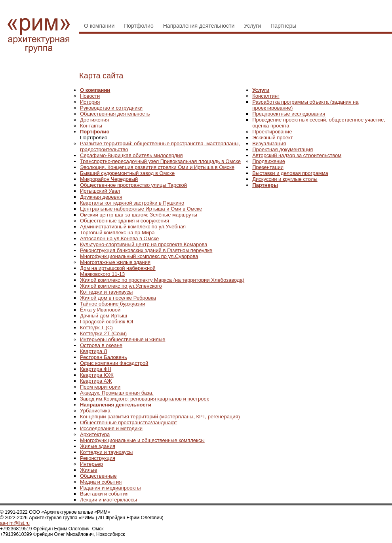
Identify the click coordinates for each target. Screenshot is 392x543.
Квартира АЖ (96, 381)
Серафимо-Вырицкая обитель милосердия (131, 155)
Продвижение (269, 161)
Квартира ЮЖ (97, 375)
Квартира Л (93, 351)
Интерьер (91, 464)
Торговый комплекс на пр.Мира (117, 233)
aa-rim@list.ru (15, 523)
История (90, 102)
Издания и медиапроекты (110, 488)
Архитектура (95, 434)
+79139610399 (16, 534)
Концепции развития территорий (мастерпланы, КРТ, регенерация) (160, 417)
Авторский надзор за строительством (297, 155)
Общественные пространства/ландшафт (129, 422)
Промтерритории (100, 387)
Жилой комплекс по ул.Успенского (121, 286)
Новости (90, 96)
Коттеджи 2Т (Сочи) (103, 333)
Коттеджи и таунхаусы (106, 292)
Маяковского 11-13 (102, 274)
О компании (99, 26)
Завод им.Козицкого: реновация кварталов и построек (144, 399)
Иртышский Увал (100, 191)
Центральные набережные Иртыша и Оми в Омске (141, 209)
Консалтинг (266, 96)
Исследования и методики (111, 428)
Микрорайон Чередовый (109, 179)
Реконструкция (98, 458)
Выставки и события (104, 494)
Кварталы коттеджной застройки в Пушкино (132, 203)
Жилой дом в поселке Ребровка (118, 298)
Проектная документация (283, 149)
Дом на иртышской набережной (118, 268)
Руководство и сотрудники (111, 108)
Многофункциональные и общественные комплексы (142, 440)
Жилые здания (98, 446)
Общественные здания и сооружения (125, 221)
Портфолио (139, 26)
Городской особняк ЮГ (107, 322)
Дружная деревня (101, 197)
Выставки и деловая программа (290, 173)
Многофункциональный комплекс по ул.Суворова (139, 256)
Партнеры (283, 26)
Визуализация (269, 143)
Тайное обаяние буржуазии (113, 304)
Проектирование (272, 132)
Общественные (98, 476)
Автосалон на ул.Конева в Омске (119, 238)
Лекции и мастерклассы (108, 500)
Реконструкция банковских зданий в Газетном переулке (146, 250)
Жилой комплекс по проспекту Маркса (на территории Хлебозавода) (162, 280)
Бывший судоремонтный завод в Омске (127, 173)
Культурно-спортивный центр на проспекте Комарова (144, 244)
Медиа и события (101, 482)
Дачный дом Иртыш (104, 316)
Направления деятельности (199, 26)
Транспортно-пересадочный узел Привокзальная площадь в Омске (160, 161)
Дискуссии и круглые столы (285, 179)
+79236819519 (16, 529)
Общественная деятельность (115, 114)
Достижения (94, 120)
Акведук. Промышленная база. (117, 393)
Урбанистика (95, 411)
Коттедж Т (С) (96, 328)
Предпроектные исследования (289, 114)
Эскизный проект (273, 138)
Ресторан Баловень (104, 357)
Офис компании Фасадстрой (114, 363)
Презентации (268, 167)
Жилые (88, 470)
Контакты (91, 126)
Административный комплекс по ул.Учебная (133, 227)
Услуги (252, 26)
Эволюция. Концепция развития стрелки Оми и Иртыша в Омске (157, 167)
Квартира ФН (96, 369)
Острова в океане (101, 345)
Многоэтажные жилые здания (115, 262)
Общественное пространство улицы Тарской (133, 185)
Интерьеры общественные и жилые (123, 339)
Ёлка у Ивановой (100, 310)
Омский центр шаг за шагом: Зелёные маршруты (139, 215)
